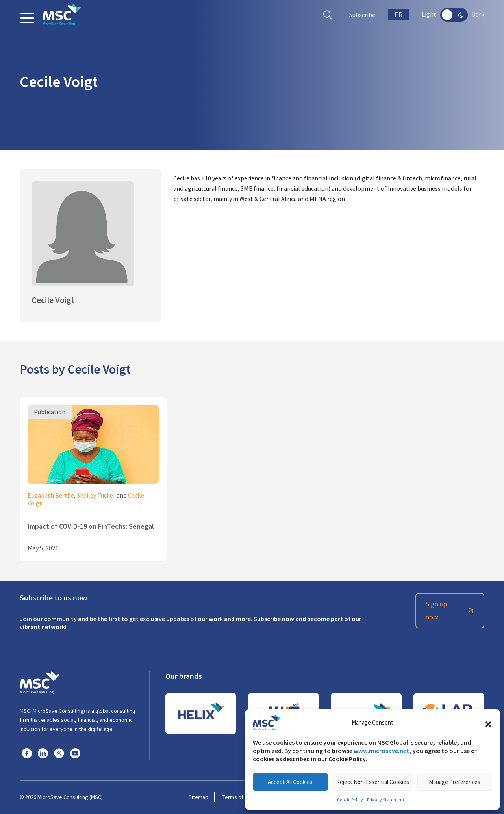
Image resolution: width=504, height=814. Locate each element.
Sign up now (451, 610)
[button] (488, 723)
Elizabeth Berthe (51, 496)
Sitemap (198, 797)
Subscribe (362, 15)
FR (398, 15)
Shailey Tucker (96, 496)
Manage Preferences (455, 782)
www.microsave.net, (383, 751)
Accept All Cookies (290, 782)
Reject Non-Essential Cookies (373, 782)
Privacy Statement (386, 800)
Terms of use (238, 797)
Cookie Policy (350, 800)
